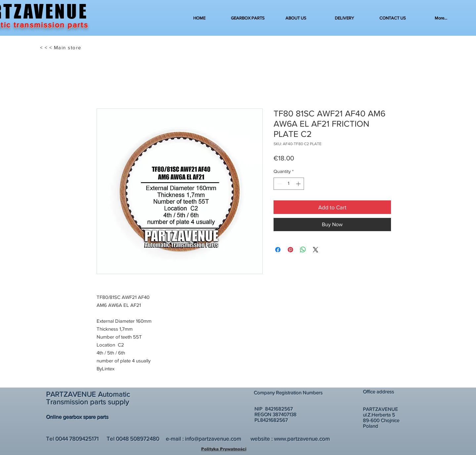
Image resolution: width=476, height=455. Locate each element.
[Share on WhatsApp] (303, 250)
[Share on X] (316, 250)
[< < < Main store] (61, 48)
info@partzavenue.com (213, 439)
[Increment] (299, 184)
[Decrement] (279, 184)
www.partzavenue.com (302, 439)
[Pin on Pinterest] (290, 250)
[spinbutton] (289, 184)
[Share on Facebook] (278, 250)
